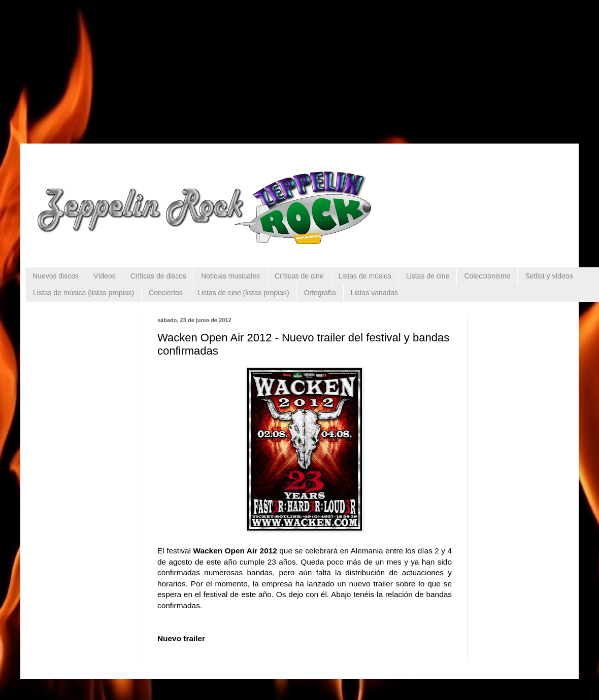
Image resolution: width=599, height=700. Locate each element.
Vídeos (105, 276)
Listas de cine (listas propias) (243, 293)
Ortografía (320, 293)
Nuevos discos (56, 276)
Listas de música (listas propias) (84, 293)
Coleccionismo (487, 276)
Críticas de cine (299, 276)
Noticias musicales (230, 276)
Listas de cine (428, 276)
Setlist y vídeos (549, 276)
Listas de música (365, 276)
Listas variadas (374, 293)
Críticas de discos (158, 276)
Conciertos (166, 293)
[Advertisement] (96, 63)
